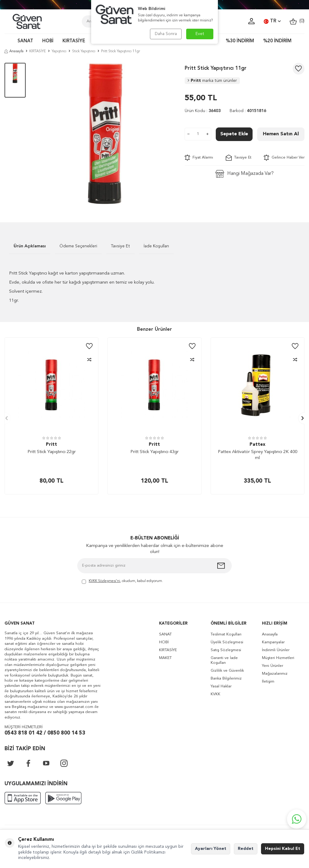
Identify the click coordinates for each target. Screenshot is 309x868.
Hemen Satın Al (281, 134)
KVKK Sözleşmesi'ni (104, 581)
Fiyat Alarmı (199, 158)
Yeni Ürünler (272, 666)
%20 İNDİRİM (277, 41)
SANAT (25, 41)
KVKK (215, 694)
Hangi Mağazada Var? (245, 174)
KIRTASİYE (74, 41)
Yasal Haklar (221, 686)
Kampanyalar (273, 642)
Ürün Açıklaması (30, 246)
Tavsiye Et (239, 158)
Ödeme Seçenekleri (78, 246)
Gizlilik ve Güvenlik (227, 671)
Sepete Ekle (234, 134)
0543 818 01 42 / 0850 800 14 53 (45, 733)
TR (272, 21)
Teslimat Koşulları (226, 634)
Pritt (212, 81)
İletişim (268, 682)
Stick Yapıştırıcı (84, 51)
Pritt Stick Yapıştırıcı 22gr (52, 452)
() (297, 21)
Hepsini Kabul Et (283, 849)
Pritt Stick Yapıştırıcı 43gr (154, 452)
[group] (105, 133)
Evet (200, 34)
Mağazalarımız (275, 674)
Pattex (257, 445)
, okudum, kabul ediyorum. (122, 582)
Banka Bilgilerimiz (226, 678)
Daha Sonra (166, 34)
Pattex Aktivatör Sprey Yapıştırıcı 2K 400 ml (258, 455)
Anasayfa (14, 51)
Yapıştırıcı (59, 51)
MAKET (165, 658)
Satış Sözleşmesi (226, 650)
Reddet (246, 849)
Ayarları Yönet (211, 849)
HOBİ (48, 41)
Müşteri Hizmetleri (278, 658)
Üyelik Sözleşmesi (227, 642)
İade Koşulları (156, 246)
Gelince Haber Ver (284, 158)
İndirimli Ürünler (276, 650)
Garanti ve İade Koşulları (224, 660)
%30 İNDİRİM (240, 41)
